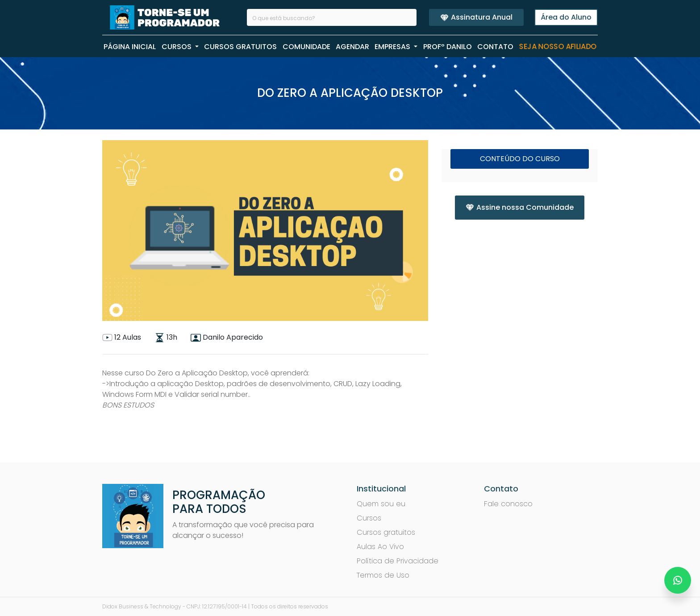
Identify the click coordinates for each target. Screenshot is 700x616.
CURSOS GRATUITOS (240, 47)
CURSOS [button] (177, 47)
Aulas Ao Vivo (380, 547)
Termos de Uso (383, 575)
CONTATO (495, 47)
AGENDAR (352, 47)
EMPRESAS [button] (393, 47)
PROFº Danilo (448, 47)
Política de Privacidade (398, 561)
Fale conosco (508, 504)
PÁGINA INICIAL (130, 47)
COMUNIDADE (306, 47)
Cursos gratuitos (386, 532)
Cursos (369, 518)
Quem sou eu (381, 504)
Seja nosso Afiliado (558, 47)
